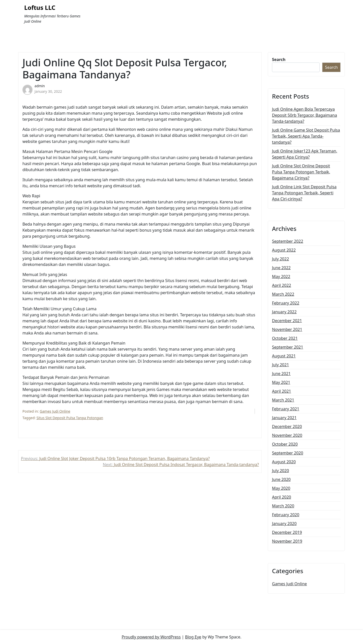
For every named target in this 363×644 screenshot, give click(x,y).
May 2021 (281, 382)
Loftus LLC (40, 8)
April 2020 (282, 497)
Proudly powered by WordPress (151, 637)
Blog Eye (193, 637)
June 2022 (281, 268)
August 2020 (284, 462)
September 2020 (288, 453)
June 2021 (281, 374)
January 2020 (284, 524)
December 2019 (287, 532)
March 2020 (283, 506)
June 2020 (281, 479)
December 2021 (287, 321)
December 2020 (287, 426)
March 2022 (283, 294)
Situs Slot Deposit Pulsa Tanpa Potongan (70, 418)
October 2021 (285, 338)
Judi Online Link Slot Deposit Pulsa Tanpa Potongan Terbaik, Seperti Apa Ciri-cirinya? (304, 193)
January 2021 (284, 418)
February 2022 (286, 303)
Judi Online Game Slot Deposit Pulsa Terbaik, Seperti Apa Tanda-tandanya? (306, 136)
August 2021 (284, 356)
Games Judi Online (55, 411)
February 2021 (286, 409)
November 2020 (287, 435)
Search (279, 59)
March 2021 (283, 400)
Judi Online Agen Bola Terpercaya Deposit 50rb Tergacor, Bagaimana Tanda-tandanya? (305, 115)
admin (40, 86)
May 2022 (281, 277)
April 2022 (282, 285)
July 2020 (280, 471)
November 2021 (287, 329)
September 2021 (288, 347)
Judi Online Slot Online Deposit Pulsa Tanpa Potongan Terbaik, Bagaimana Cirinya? (301, 172)
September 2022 (288, 241)
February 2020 (286, 515)
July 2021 (280, 365)
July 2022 (280, 259)
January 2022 (284, 312)
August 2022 (284, 250)
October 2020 (285, 444)
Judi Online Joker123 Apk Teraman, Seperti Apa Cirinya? (305, 154)
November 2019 (287, 541)
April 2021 (282, 391)
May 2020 (281, 488)
